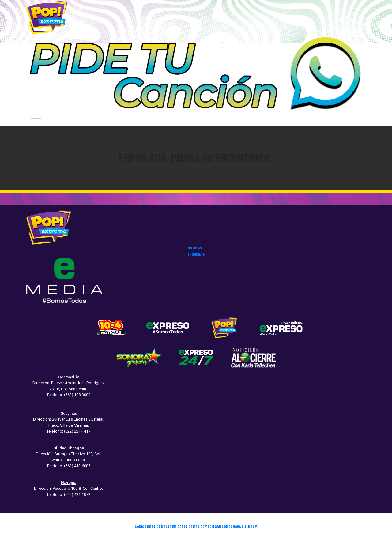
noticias (195, 248)
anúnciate (196, 255)
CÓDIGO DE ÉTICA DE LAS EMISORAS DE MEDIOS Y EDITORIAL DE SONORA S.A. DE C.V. (196, 527)
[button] (196, 75)
